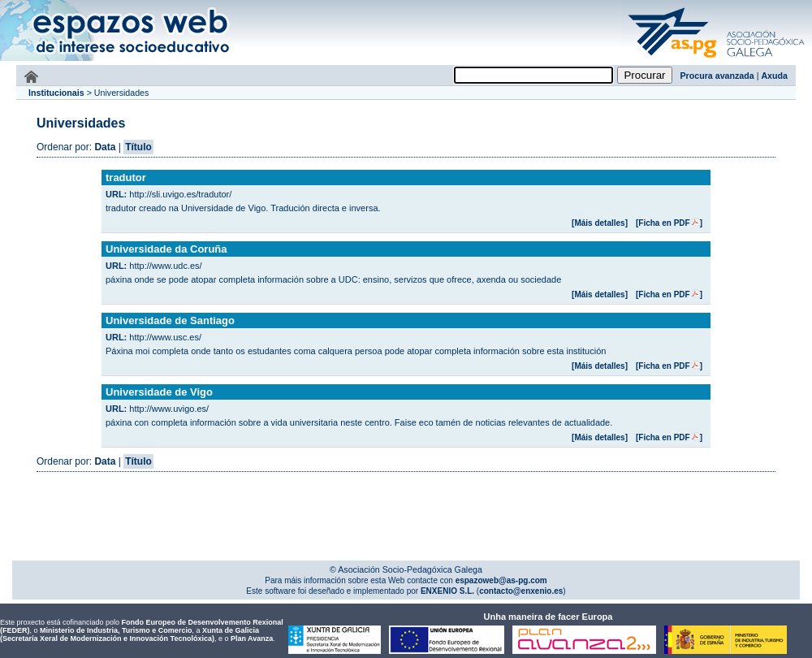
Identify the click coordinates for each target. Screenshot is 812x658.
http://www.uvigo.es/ (169, 409)
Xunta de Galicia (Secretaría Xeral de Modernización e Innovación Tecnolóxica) (130, 634)
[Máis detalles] (600, 223)
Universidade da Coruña (166, 249)
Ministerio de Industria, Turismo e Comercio (116, 630)
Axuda (774, 76)
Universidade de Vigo (159, 392)
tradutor (126, 177)
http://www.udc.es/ (165, 266)
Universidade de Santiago (170, 320)
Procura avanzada (717, 76)
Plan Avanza (252, 639)
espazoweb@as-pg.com (500, 580)
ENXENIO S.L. (446, 591)
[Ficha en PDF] (669, 223)
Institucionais (56, 93)
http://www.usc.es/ (165, 337)
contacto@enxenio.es (521, 591)
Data (105, 147)
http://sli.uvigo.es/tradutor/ (180, 194)
